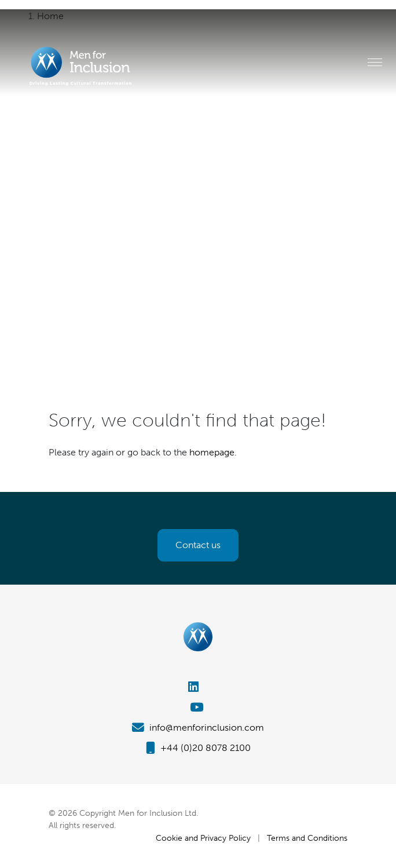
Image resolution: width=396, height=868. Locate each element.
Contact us (198, 545)
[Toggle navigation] (375, 62)
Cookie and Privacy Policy (203, 838)
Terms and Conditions (307, 838)
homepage (212, 452)
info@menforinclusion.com (198, 727)
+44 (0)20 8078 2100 (198, 748)
